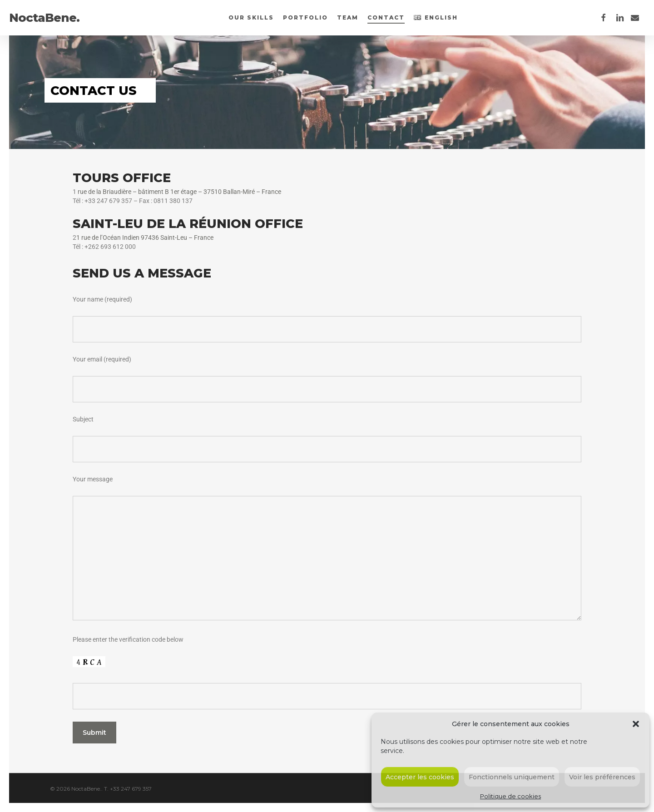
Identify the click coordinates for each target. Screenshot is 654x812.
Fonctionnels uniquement (512, 777)
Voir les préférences (602, 777)
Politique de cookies (510, 796)
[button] (636, 724)
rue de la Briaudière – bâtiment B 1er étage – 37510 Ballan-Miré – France (179, 192)
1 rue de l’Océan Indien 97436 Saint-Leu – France (145, 238)
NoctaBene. (44, 18)
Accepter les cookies (420, 777)
